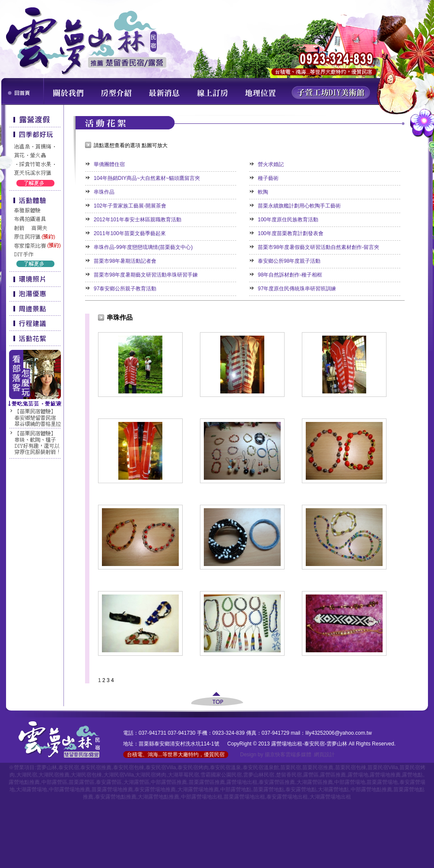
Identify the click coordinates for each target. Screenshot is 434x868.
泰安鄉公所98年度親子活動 (289, 261)
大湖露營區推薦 (315, 782)
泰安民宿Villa (161, 767)
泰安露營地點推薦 (116, 797)
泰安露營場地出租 (287, 797)
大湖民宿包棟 (86, 775)
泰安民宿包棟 (129, 767)
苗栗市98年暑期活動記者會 (125, 261)
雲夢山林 (47, 767)
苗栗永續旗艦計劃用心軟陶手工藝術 (299, 206)
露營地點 (412, 775)
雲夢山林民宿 (259, 775)
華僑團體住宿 (109, 164)
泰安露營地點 (301, 789)
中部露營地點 (236, 789)
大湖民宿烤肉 (151, 775)
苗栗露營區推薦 (207, 782)
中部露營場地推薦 (70, 789)
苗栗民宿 (291, 767)
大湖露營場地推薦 (198, 789)
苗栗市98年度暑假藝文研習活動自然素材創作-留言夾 (318, 247)
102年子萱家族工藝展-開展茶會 (130, 206)
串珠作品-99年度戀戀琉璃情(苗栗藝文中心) (143, 247)
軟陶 (263, 192)
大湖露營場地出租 (330, 797)
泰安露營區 (109, 782)
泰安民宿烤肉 (193, 767)
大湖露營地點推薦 (158, 797)
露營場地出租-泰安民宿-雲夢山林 (309, 744)
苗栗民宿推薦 (318, 767)
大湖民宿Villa (119, 775)
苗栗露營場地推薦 (112, 789)
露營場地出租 (242, 782)
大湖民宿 (27, 775)
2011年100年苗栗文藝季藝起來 (130, 233)
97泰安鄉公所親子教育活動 (125, 289)
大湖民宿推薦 (54, 775)
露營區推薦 (333, 775)
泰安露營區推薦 (277, 782)
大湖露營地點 (333, 789)
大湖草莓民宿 (184, 775)
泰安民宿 (69, 767)
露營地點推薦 (24, 782)
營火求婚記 (271, 164)
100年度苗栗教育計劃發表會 (291, 233)
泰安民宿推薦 (96, 767)
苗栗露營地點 (269, 789)
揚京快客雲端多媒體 (288, 755)
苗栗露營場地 (382, 782)
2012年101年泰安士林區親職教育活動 (138, 220)
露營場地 (358, 775)
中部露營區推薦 (169, 782)
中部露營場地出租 (202, 797)
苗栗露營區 (82, 782)
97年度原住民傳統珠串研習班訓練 (297, 289)
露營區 (311, 775)
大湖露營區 (136, 782)
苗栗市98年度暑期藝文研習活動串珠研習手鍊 (146, 275)
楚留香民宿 (289, 775)
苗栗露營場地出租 (244, 797)
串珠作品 (104, 192)
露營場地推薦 (385, 775)
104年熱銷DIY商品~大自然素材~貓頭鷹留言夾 (147, 178)
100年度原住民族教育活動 (288, 220)
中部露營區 (54, 782)
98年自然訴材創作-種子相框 (290, 275)
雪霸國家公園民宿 (221, 775)
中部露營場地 (350, 782)
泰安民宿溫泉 (225, 767)
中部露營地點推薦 (371, 789)
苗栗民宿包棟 (351, 767)
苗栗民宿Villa (383, 767)
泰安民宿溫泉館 (261, 767)
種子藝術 (268, 178)
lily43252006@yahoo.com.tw (339, 733)
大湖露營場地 (32, 789)
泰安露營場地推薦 (155, 789)
